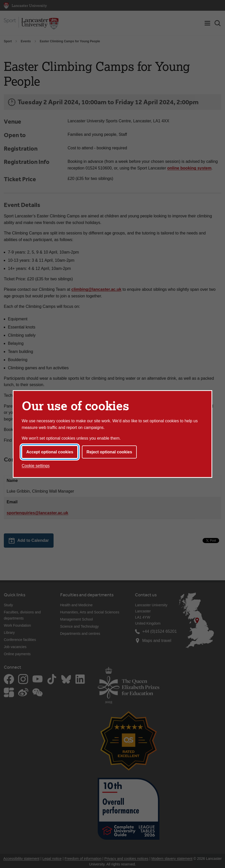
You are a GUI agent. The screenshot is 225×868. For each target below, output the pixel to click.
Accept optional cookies (50, 452)
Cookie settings (36, 466)
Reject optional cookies (109, 452)
